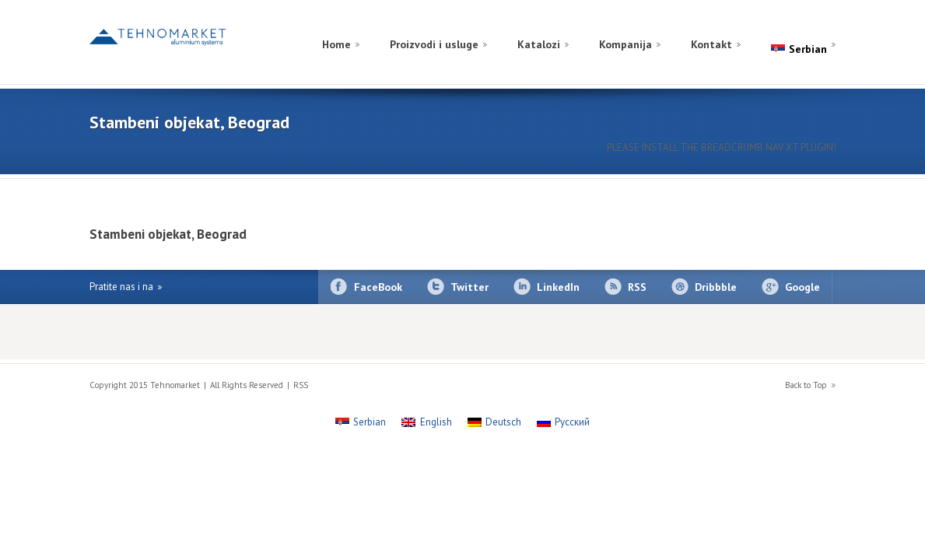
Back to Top (806, 385)
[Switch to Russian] (791, 26)
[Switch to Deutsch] (494, 422)
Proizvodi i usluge (434, 44)
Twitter (470, 287)
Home (336, 44)
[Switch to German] (807, 26)
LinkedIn (558, 287)
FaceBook (378, 287)
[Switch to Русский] (563, 422)
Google (802, 287)
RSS (637, 287)
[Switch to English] (822, 26)
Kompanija (625, 44)
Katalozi (539, 44)
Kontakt (711, 44)
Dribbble (716, 287)
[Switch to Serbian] (361, 422)
